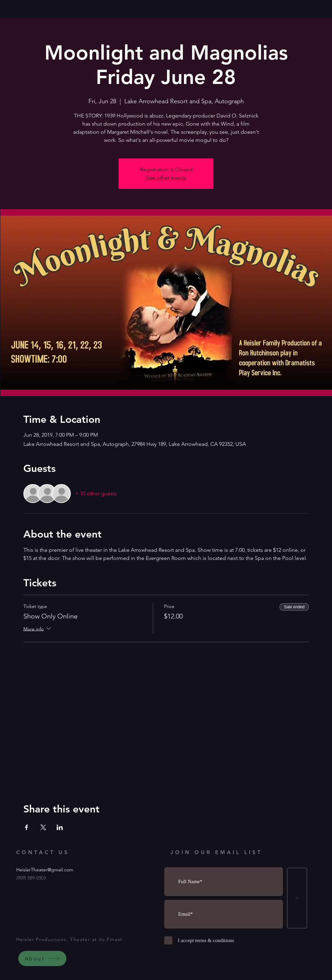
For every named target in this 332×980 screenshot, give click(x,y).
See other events (166, 178)
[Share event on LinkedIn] (60, 827)
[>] (297, 898)
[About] (42, 959)
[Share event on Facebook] (27, 827)
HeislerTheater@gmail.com (45, 870)
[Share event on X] (43, 827)
